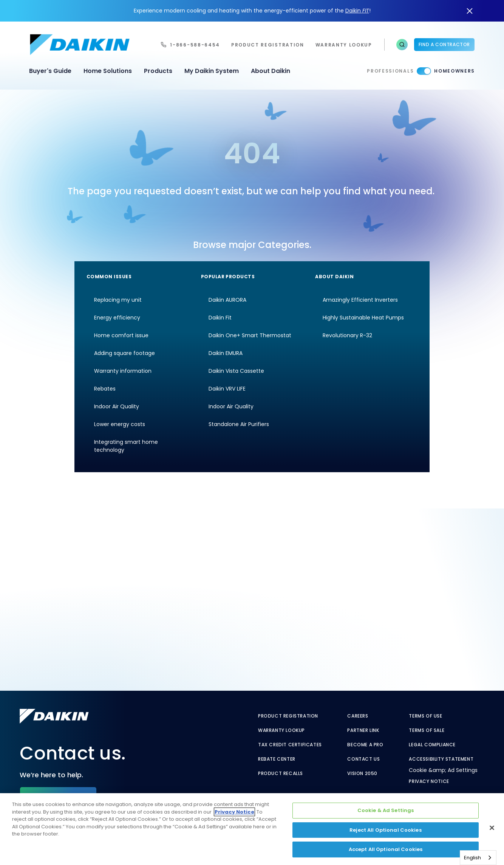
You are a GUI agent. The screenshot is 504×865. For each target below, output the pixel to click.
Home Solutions (108, 71)
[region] (252, 829)
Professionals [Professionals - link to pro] (390, 71)
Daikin (357, 11)
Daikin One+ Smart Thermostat (250, 335)
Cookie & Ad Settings (386, 810)
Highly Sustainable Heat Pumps (363, 318)
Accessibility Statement (441, 759)
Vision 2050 (362, 774)
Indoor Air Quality (117, 406)
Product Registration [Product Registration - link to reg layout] (288, 716)
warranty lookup (344, 45)
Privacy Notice (429, 781)
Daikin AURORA (227, 300)
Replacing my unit (118, 300)
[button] (402, 45)
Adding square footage (124, 353)
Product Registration (268, 45)
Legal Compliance (432, 745)
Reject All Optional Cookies (386, 830)
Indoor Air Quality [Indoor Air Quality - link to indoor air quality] (231, 406)
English (472, 858)
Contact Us (363, 759)
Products (158, 71)
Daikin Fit (220, 318)
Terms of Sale (427, 730)
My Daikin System (212, 71)
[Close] (492, 828)
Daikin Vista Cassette (236, 371)
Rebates (105, 389)
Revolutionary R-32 (347, 335)
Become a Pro (365, 745)
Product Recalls (281, 774)
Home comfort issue (121, 335)
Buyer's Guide (50, 71)
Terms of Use (425, 716)
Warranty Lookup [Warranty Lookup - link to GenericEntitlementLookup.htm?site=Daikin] (281, 730)
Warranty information (123, 371)
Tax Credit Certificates (290, 745)
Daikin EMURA (226, 353)
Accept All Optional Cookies (386, 849)
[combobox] (478, 858)
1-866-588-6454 (195, 45)
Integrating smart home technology (126, 446)
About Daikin (271, 71)
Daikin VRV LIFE (227, 389)
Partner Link (363, 730)
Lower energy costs (120, 424)
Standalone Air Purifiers (239, 424)
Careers (358, 716)
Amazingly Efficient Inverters (360, 300)
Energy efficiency (117, 318)
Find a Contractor (444, 44)
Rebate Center (277, 759)
